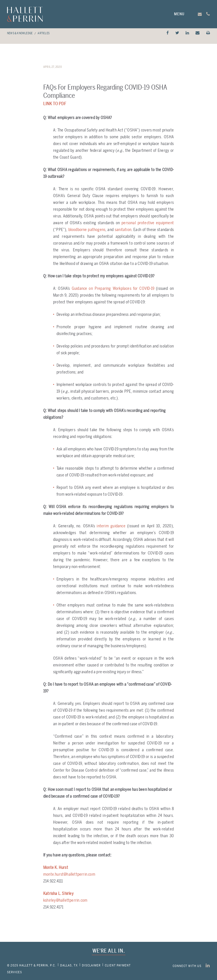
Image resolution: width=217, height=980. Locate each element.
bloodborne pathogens (87, 230)
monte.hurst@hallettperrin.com (69, 874)
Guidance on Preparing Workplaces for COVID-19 (114, 289)
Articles (44, 33)
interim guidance (111, 526)
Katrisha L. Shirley (58, 894)
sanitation (123, 230)
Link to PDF (55, 104)
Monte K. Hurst (56, 868)
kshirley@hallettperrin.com (65, 900)
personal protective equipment (148, 223)
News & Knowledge (20, 33)
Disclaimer (91, 965)
